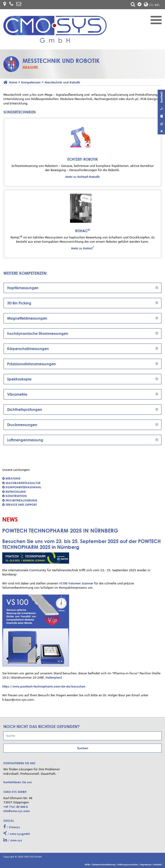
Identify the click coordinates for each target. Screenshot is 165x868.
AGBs (88, 864)
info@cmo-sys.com (16, 811)
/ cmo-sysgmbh (17, 834)
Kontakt (158, 864)
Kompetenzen (31, 82)
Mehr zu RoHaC (83, 248)
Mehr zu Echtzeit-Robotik (83, 177)
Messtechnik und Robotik (62, 82)
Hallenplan (53, 677)
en (157, 5)
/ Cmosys (12, 827)
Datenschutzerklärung (104, 864)
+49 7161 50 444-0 (15, 807)
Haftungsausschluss (128, 864)
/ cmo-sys (13, 840)
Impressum (146, 864)
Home (13, 82)
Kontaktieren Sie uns (18, 782)
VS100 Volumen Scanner (76, 583)
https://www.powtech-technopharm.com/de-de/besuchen (44, 686)
